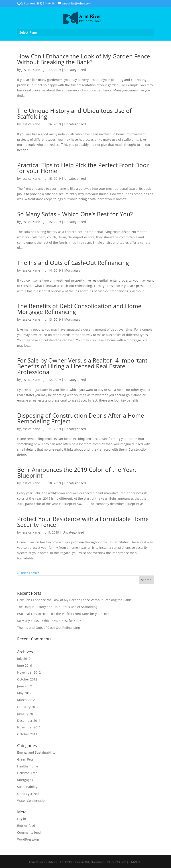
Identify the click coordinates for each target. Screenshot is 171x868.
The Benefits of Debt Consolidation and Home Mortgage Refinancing (79, 309)
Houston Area (27, 773)
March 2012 (26, 700)
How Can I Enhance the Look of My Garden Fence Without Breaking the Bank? (84, 59)
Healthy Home (28, 766)
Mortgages (72, 270)
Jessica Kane (31, 70)
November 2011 (29, 727)
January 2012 (27, 714)
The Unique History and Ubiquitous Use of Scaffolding (74, 113)
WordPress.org (28, 839)
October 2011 (27, 734)
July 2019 (24, 659)
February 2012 (28, 707)
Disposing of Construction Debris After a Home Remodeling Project (81, 418)
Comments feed (29, 832)
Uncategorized (75, 70)
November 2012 (29, 672)
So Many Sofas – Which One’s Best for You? (75, 214)
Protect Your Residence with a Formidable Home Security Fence (83, 522)
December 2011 (29, 721)
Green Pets (25, 759)
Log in (22, 819)
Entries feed (26, 826)
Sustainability (27, 787)
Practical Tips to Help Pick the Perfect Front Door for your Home (83, 168)
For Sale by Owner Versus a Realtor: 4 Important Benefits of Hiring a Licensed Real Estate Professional (82, 366)
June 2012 (24, 686)
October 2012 (27, 679)
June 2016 (24, 665)
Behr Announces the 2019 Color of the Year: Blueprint (77, 472)
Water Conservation (32, 801)
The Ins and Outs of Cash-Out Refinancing (73, 263)
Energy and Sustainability (36, 752)
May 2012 (24, 693)
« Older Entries (28, 573)
